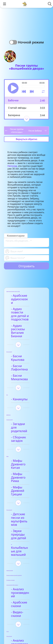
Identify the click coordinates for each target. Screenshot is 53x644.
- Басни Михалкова (27, 355)
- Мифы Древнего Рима (26, 441)
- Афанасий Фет (24, 580)
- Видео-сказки (24, 546)
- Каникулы (21, 375)
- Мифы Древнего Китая (26, 431)
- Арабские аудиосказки (22, 297)
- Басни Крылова (25, 342)
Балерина (14, 115)
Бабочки (13, 100)
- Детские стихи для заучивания (27, 588)
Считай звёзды (17, 108)
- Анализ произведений (24, 532)
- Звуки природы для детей (25, 484)
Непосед (12, 166)
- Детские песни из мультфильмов (27, 474)
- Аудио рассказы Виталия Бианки (25, 320)
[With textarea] (26, 242)
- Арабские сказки (26, 539)
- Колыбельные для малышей (27, 494)
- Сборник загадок (26, 409)
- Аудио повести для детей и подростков (24, 309)
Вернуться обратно (26, 139)
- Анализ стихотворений (24, 572)
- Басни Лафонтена (27, 349)
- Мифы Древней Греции (25, 451)
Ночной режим (31, 42)
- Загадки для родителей (23, 401)
